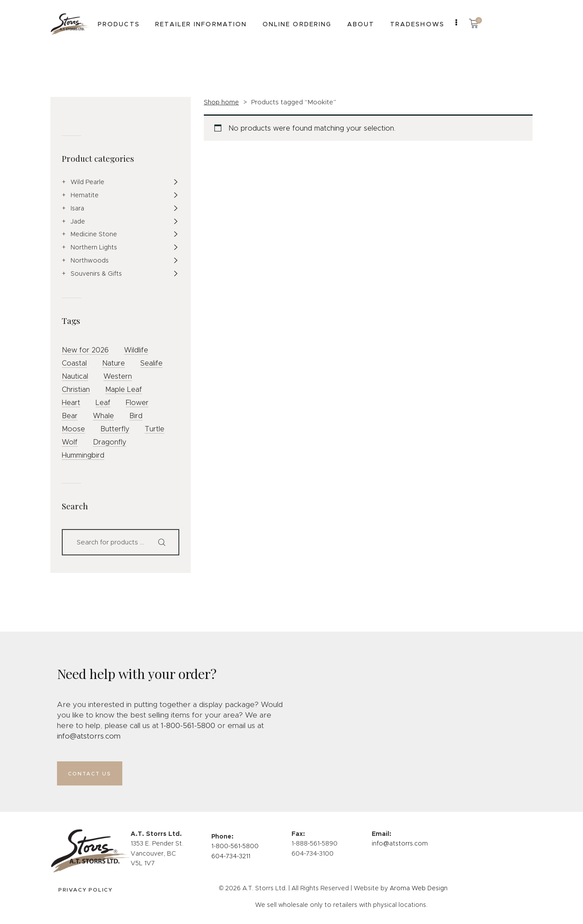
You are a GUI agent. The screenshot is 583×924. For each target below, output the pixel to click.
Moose (73, 429)
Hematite (85, 195)
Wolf (70, 442)
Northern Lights (94, 247)
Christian (76, 389)
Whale (103, 416)
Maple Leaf (124, 389)
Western (118, 376)
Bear (70, 416)
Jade (78, 221)
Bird (136, 416)
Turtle (155, 429)
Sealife (151, 363)
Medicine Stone (94, 234)
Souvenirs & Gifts (96, 274)
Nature (114, 363)
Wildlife (136, 350)
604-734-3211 (231, 859)
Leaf (103, 403)
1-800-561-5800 (188, 726)
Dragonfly (110, 442)
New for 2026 (85, 350)
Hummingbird (83, 455)
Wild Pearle (87, 182)
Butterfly (115, 429)
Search (165, 542)
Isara (77, 208)
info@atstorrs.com (89, 736)
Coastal (74, 363)
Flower (137, 403)
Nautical (75, 376)
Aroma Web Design (419, 892)
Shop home (221, 102)
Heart (71, 403)
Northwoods (90, 260)
